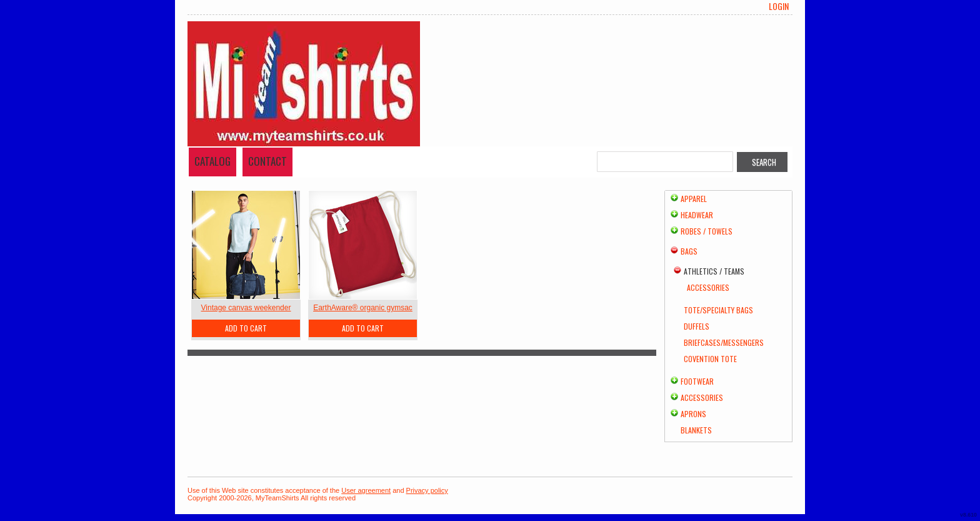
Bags (689, 251)
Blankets (696, 430)
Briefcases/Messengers (724, 342)
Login (779, 6)
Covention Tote (710, 359)
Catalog (212, 161)
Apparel (694, 199)
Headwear (697, 215)
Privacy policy (427, 490)
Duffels (697, 326)
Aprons (693, 414)
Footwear (697, 381)
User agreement (366, 490)
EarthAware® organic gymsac (363, 308)
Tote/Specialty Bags (718, 310)
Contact (267, 161)
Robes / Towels (707, 231)
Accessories (708, 287)
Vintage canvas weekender (246, 308)
